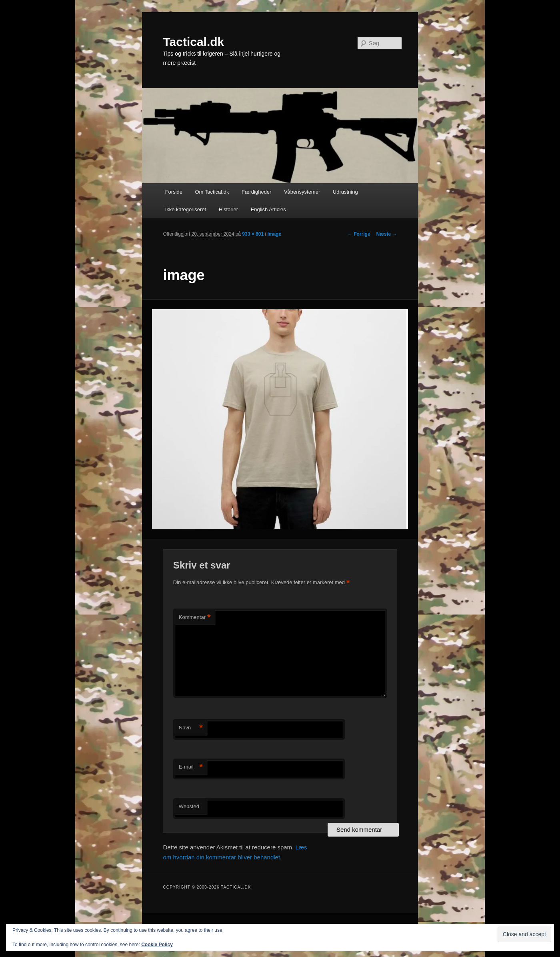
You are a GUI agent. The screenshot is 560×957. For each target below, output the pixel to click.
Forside (174, 192)
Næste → (387, 234)
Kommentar (195, 618)
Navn (191, 728)
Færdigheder (256, 192)
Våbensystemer (302, 192)
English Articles (268, 209)
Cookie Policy (157, 945)
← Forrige (359, 234)
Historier (228, 209)
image (274, 234)
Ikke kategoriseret (186, 209)
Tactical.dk (193, 42)
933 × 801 (253, 234)
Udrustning (345, 192)
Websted (189, 806)
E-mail (191, 767)
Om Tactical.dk (212, 192)
